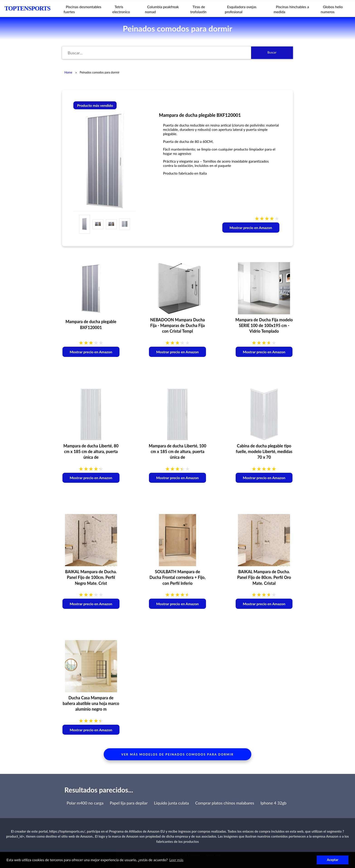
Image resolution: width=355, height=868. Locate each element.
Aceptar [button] (333, 860)
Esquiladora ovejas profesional (241, 9)
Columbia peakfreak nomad (162, 9)
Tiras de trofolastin (198, 9)
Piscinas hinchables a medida (291, 9)
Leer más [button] (176, 860)
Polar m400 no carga (85, 803)
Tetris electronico (121, 9)
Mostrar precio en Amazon (251, 228)
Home (68, 72)
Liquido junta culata (171, 803)
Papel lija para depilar (129, 803)
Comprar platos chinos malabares (225, 803)
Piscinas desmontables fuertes (83, 9)
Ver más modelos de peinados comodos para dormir (177, 754)
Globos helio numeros (332, 9)
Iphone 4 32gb (274, 803)
